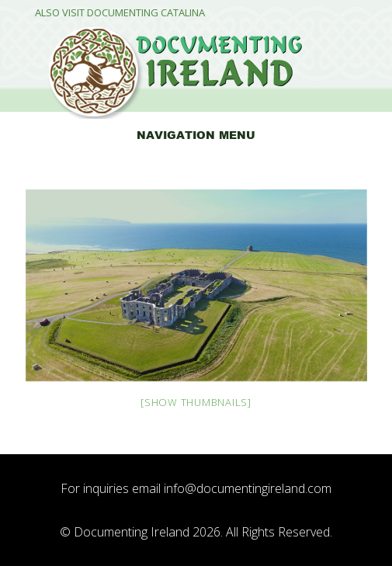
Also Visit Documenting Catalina (120, 13)
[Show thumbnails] (196, 402)
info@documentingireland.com (248, 488)
